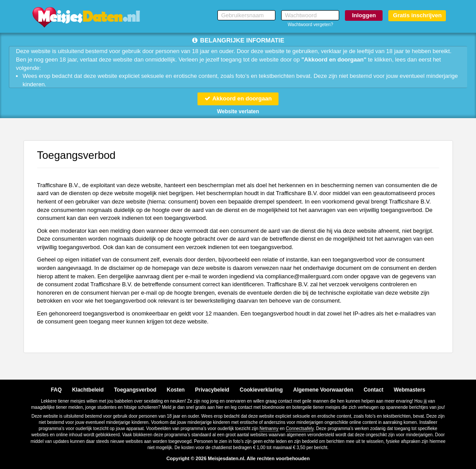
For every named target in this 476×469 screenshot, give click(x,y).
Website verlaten (238, 111)
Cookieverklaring (261, 390)
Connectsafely (300, 429)
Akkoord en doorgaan (238, 98)
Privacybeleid (212, 390)
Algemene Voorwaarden (323, 390)
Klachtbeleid (88, 390)
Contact (373, 390)
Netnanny (269, 429)
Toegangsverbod (135, 390)
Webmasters (409, 390)
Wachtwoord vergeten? (310, 25)
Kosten (176, 390)
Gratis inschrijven (418, 15)
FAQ (56, 390)
